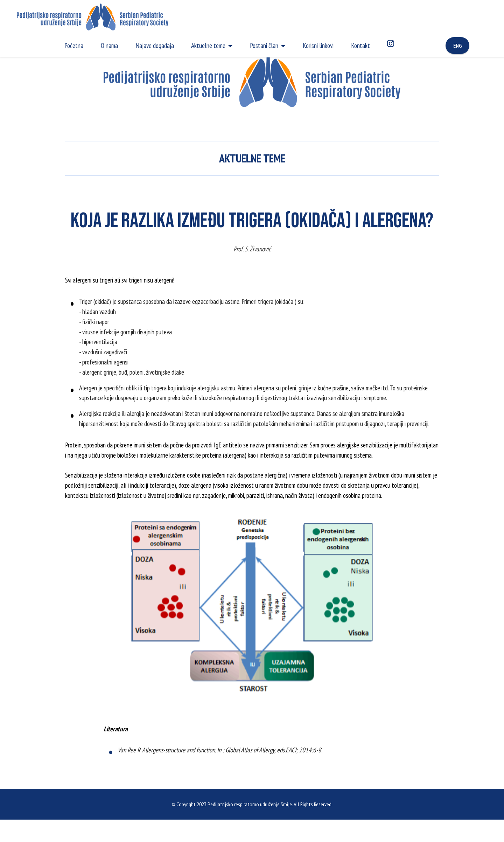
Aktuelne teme (208, 45)
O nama (109, 45)
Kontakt (360, 45)
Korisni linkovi (318, 45)
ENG (458, 46)
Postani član (264, 45)
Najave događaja (155, 45)
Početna (74, 45)
